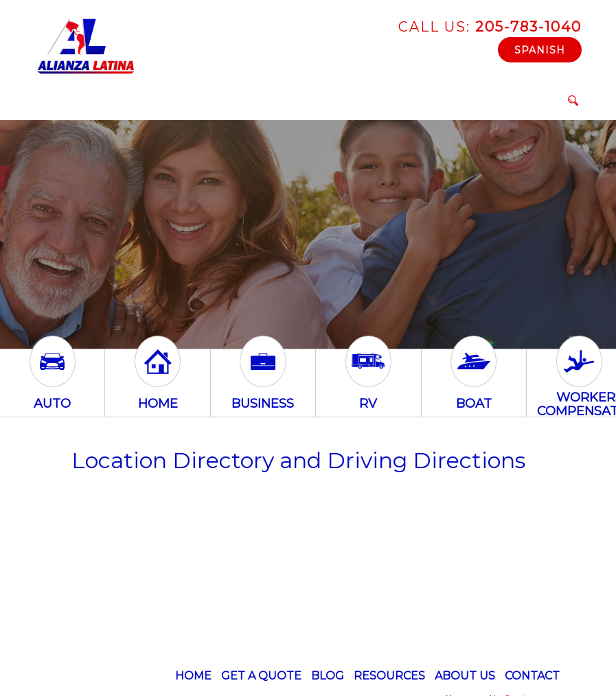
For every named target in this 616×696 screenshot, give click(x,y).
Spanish (540, 50)
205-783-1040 (490, 27)
